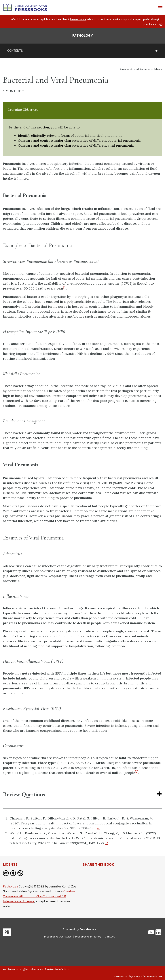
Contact (110, 937)
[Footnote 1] (65, 288)
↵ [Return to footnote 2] (107, 843)
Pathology (10, 886)
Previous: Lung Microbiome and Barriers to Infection (36, 969)
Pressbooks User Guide (58, 937)
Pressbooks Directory (88, 937)
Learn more (78, 19)
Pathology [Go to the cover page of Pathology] (82, 35)
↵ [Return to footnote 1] (99, 828)
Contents (82, 51)
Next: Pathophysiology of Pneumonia (138, 976)
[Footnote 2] (137, 773)
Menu (160, 8)
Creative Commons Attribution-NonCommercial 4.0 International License (39, 896)
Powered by (79, 929)
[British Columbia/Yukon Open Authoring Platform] (25, 7)
